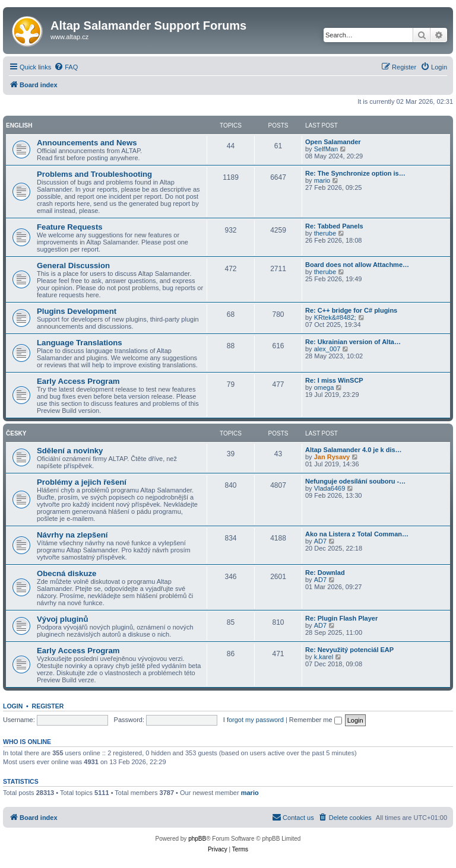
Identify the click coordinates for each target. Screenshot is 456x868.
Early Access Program (78, 381)
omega (324, 387)
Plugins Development (77, 311)
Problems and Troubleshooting (94, 174)
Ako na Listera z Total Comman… (357, 534)
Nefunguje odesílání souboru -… (355, 481)
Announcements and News (87, 143)
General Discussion (73, 266)
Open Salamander (333, 142)
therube (325, 233)
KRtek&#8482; (335, 317)
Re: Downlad (325, 573)
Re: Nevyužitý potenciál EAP (349, 650)
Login (13, 706)
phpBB (197, 839)
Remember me (316, 720)
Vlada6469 (330, 488)
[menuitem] (66, 67)
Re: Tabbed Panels (334, 226)
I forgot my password (254, 720)
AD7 (320, 541)
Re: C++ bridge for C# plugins (351, 310)
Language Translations (80, 343)
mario (322, 180)
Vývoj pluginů (62, 619)
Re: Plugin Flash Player (341, 618)
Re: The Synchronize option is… (355, 173)
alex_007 (327, 349)
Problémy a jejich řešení (82, 482)
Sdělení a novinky (70, 451)
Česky (16, 433)
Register (48, 706)
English (19, 125)
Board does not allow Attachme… (357, 265)
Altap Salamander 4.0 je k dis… (354, 450)
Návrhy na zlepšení (72, 535)
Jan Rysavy (332, 457)
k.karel (324, 657)
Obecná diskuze (66, 573)
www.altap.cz (69, 37)
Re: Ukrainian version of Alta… (353, 342)
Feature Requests (70, 227)
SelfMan (326, 149)
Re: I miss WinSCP (334, 380)
